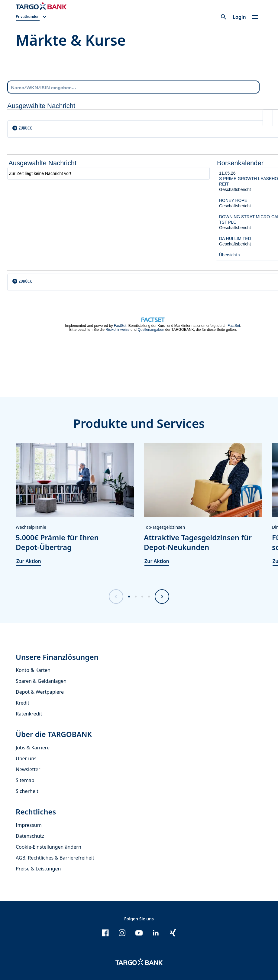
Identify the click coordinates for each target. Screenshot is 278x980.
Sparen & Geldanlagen (41, 681)
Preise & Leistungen (38, 869)
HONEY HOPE (233, 200)
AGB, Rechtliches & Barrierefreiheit (55, 858)
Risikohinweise (117, 330)
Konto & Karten (33, 670)
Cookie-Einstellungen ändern (48, 847)
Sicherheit (27, 791)
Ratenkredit (29, 714)
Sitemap (25, 780)
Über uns (26, 758)
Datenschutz (30, 836)
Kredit (23, 703)
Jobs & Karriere (33, 748)
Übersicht (228, 255)
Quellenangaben (151, 330)
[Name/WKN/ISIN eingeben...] (133, 87)
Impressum (29, 825)
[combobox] (133, 87)
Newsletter (28, 769)
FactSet (120, 326)
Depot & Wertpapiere (40, 692)
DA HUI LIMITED (235, 238)
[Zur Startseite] (41, 6)
